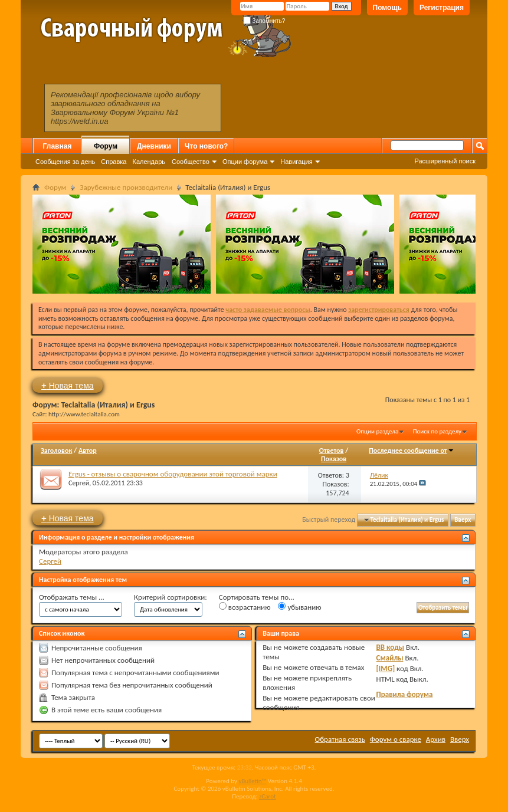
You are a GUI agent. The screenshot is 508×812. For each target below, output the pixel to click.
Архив (436, 739)
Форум (106, 146)
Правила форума (405, 694)
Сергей (79, 483)
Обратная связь (340, 739)
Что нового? (206, 146)
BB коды (391, 647)
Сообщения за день (65, 162)
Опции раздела (377, 431)
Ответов (332, 451)
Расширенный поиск (445, 161)
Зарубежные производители (126, 187)
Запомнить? (264, 21)
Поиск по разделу (437, 431)
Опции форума (245, 162)
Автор (88, 451)
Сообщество (191, 162)
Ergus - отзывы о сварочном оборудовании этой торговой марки (173, 474)
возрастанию (245, 607)
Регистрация (442, 8)
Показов (334, 459)
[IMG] (386, 668)
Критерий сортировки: (171, 597)
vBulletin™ (252, 781)
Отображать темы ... (72, 597)
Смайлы (390, 658)
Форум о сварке (396, 739)
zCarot (268, 796)
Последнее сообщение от (411, 451)
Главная (58, 146)
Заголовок (56, 451)
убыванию (299, 607)
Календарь (149, 162)
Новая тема (68, 385)
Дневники (154, 146)
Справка (114, 162)
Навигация (296, 162)
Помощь (387, 8)
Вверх (463, 520)
